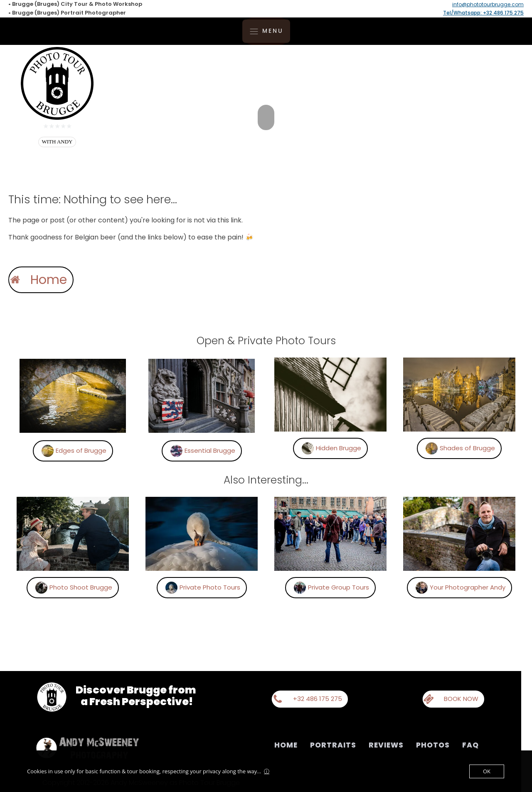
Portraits (333, 745)
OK (487, 771)
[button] (161, 451)
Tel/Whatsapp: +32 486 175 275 (483, 13)
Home (286, 745)
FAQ (470, 745)
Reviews (386, 745)
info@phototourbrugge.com (488, 4)
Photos (433, 745)
